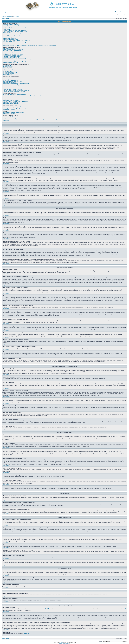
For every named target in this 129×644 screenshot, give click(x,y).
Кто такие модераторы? (8, 79)
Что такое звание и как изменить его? (11, 44)
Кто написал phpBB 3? (8, 117)
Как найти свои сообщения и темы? (11, 104)
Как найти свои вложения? (9, 114)
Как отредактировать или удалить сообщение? (13, 50)
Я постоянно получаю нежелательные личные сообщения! (16, 90)
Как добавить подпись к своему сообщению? (13, 51)
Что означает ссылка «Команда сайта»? (12, 86)
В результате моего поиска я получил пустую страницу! (15, 101)
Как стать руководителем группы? (10, 83)
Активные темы (16, 17)
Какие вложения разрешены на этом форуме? (13, 112)
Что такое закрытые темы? (9, 74)
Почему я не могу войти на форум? (11, 25)
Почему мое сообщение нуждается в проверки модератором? (17, 61)
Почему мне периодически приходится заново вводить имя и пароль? (19, 27)
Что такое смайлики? (7, 68)
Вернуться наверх (6, 133)
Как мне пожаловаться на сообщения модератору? (14, 59)
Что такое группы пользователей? (10, 80)
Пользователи (123, 12)
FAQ (113, 12)
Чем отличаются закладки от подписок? (12, 107)
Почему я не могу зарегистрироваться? (12, 34)
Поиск (117, 12)
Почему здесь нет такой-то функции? (11, 118)
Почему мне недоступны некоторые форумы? (13, 55)
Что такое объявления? (8, 71)
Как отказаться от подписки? (9, 109)
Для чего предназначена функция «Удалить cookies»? (15, 35)
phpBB (62, 643)
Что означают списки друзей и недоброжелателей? (14, 95)
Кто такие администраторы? (9, 78)
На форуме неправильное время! (10, 39)
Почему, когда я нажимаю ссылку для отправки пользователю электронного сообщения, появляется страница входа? (29, 45)
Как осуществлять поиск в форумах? (11, 99)
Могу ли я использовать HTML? (10, 67)
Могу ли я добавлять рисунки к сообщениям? (13, 69)
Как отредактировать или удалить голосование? (14, 54)
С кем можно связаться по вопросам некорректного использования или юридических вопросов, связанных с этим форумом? (31, 119)
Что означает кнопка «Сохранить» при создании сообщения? (17, 60)
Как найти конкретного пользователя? (11, 103)
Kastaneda (26, 634)
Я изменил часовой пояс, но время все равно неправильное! (17, 41)
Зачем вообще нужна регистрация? (11, 26)
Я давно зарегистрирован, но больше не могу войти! (15, 32)
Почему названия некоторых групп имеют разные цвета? (16, 84)
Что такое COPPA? (7, 33)
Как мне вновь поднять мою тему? (10, 62)
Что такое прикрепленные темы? (10, 72)
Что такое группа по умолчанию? (10, 85)
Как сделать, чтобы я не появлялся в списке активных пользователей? (19, 28)
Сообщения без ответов (7, 17)
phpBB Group (48, 609)
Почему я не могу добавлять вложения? (12, 56)
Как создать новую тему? (8, 48)
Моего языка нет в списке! (9, 42)
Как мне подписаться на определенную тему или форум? (16, 108)
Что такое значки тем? (8, 75)
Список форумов (6, 19)
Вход (4, 12)
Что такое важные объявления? (10, 70)
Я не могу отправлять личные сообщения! (12, 89)
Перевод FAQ (6, 120)
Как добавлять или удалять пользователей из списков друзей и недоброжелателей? (22, 96)
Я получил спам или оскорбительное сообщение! (14, 92)
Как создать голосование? (9, 52)
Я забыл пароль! (6, 29)
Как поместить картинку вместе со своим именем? (14, 43)
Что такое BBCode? (7, 65)
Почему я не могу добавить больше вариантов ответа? (15, 53)
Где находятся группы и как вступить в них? (13, 81)
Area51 (124, 609)
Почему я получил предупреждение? (11, 58)
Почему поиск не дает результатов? (11, 100)
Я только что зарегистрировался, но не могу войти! (14, 30)
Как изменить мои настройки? (9, 38)
